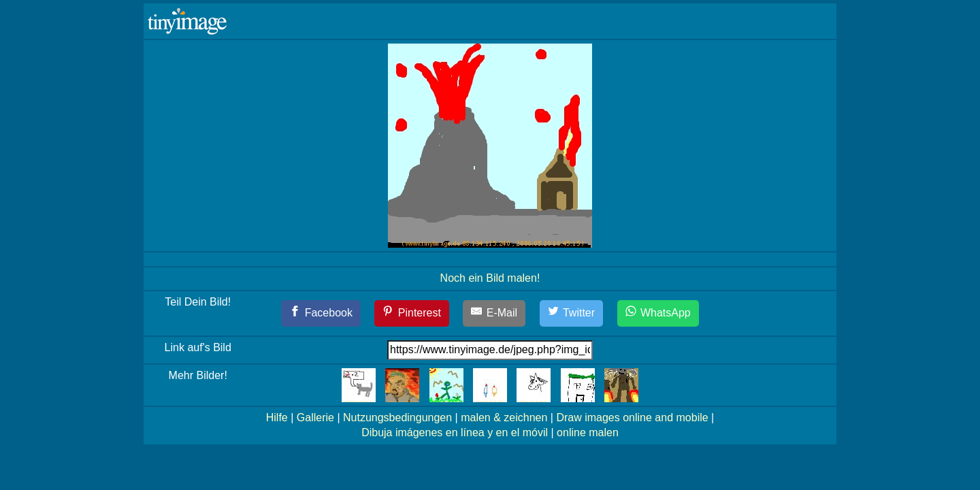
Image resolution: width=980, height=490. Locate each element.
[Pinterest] (412, 313)
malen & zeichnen (504, 418)
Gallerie (315, 418)
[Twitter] (572, 313)
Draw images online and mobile (632, 418)
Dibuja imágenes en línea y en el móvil (455, 432)
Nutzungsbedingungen (397, 418)
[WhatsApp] (658, 313)
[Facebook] (321, 313)
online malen (588, 432)
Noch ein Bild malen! (490, 278)
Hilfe (277, 418)
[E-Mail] (494, 313)
